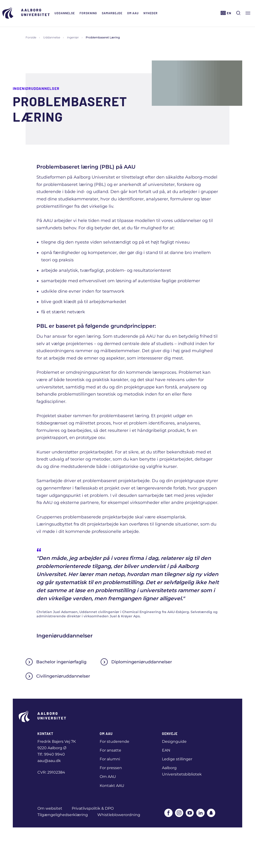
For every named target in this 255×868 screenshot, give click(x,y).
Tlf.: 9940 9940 (51, 754)
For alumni (110, 759)
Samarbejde (112, 13)
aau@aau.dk (49, 761)
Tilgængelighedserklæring (63, 815)
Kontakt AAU (112, 786)
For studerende (114, 741)
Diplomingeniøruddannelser (136, 662)
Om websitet (50, 808)
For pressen (111, 768)
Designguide (174, 741)
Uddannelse (65, 13)
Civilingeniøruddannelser (58, 676)
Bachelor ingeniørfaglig (56, 662)
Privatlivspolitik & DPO (93, 808)
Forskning (88, 13)
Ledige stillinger (177, 759)
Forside (31, 37)
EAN (166, 750)
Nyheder (151, 13)
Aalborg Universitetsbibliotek (182, 771)
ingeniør (73, 37)
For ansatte (110, 750)
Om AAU (133, 13)
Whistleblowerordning (119, 815)
